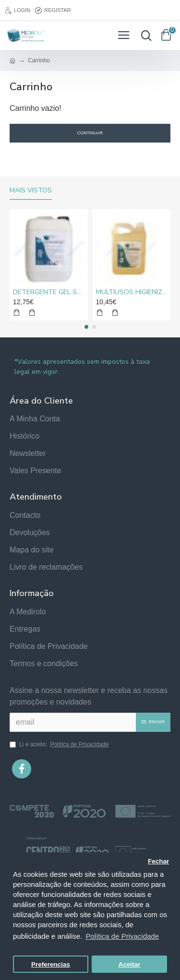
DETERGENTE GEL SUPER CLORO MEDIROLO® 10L (49, 292)
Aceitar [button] (130, 964)
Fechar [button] (158, 861)
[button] (86, 327)
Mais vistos (31, 191)
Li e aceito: (60, 744)
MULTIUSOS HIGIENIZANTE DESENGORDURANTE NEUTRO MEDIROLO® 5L (132, 292)
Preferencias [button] (51, 964)
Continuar (90, 133)
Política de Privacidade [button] (122, 936)
